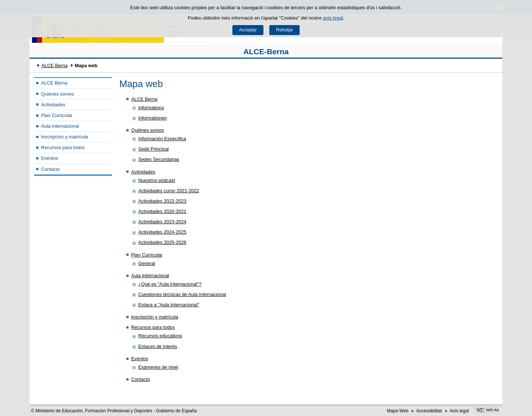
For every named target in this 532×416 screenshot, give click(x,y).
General (147, 263)
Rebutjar (284, 30)
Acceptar (248, 30)
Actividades (53, 105)
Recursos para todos (63, 147)
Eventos (50, 158)
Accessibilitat (429, 411)
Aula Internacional (60, 126)
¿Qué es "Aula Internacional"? (170, 284)
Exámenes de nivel (158, 367)
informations (151, 108)
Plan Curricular (57, 115)
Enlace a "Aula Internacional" (169, 305)
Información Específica (162, 139)
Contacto (50, 169)
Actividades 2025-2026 (162, 242)
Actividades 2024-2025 (162, 232)
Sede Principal (154, 149)
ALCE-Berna (266, 51)
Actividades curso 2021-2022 (169, 191)
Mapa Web (398, 411)
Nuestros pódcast (157, 180)
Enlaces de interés (158, 346)
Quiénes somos (57, 94)
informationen (153, 118)
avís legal (333, 18)
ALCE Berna (54, 66)
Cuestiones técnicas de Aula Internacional (182, 294)
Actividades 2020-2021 (162, 211)
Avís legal (459, 411)
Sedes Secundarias (159, 159)
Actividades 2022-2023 (162, 201)
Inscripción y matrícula (64, 137)
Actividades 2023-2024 (162, 222)
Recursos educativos (160, 336)
